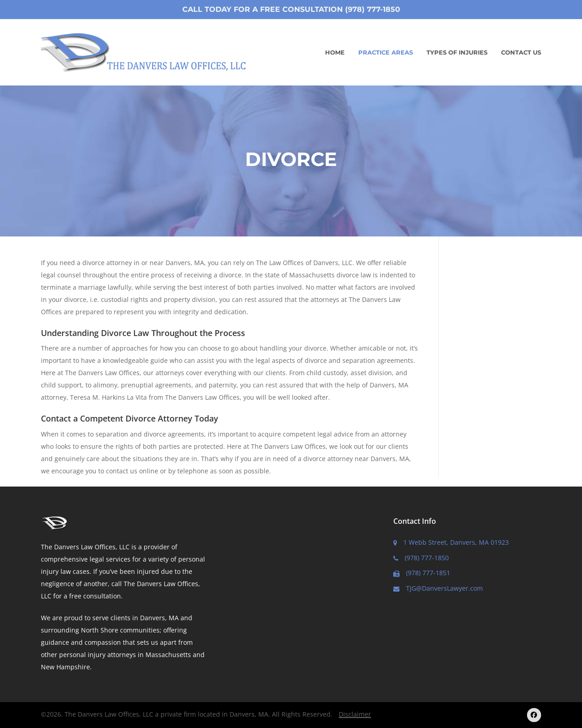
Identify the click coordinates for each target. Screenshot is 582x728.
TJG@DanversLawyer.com (438, 588)
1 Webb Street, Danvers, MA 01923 (451, 542)
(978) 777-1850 (421, 558)
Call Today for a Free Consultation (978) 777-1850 (291, 9)
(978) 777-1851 (422, 573)
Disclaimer (355, 714)
